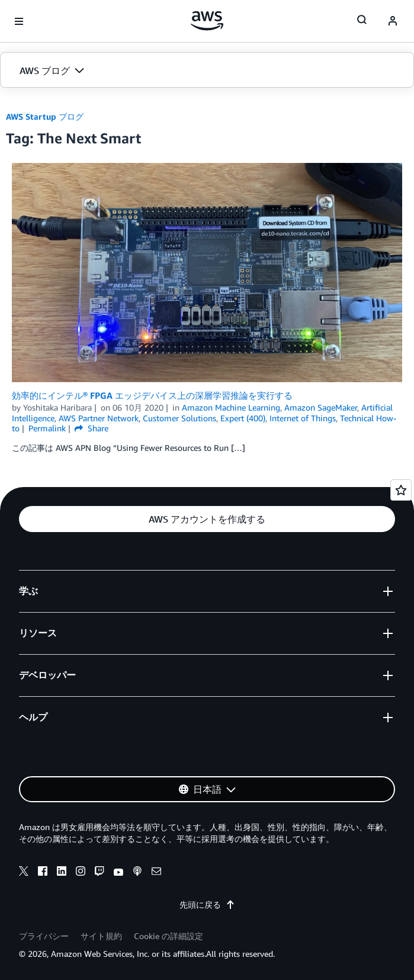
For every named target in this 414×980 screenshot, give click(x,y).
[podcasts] (137, 873)
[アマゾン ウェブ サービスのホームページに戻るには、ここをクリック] (207, 21)
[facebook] (43, 873)
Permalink (47, 428)
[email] (156, 873)
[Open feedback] (401, 490)
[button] (207, 71)
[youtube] (118, 873)
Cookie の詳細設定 (169, 936)
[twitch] (100, 873)
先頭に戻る (207, 904)
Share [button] (92, 428)
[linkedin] (62, 873)
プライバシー (44, 936)
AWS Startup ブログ (45, 116)
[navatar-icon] (393, 21)
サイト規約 (101, 936)
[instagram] (81, 873)
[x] (24, 873)
